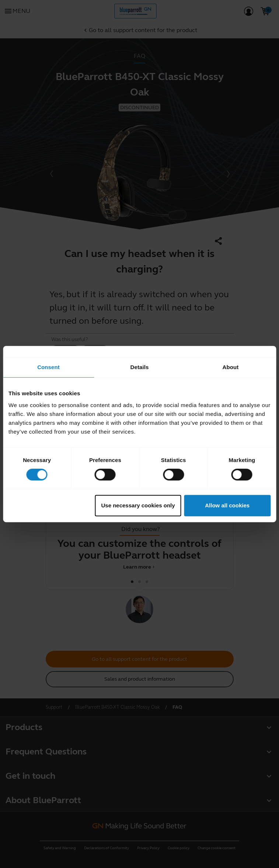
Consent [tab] (48, 367)
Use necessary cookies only (138, 505)
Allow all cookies (227, 505)
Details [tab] (140, 367)
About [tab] (231, 367)
